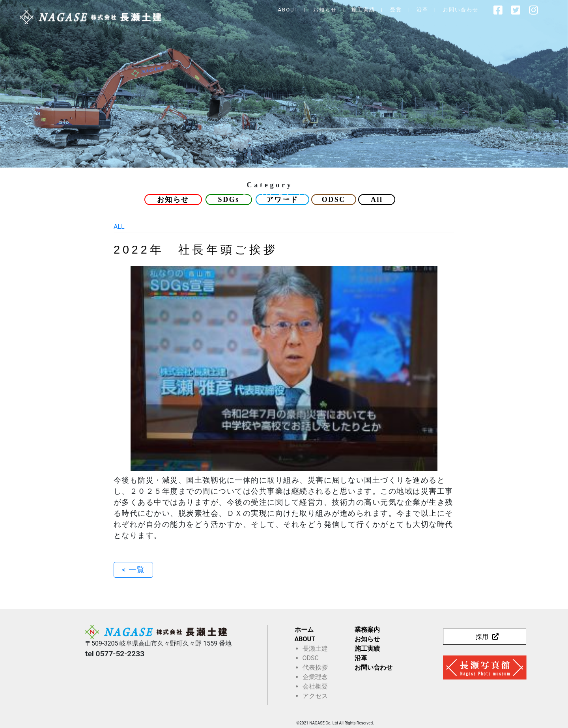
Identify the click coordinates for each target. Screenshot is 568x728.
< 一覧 (133, 570)
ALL (119, 227)
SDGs (229, 200)
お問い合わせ (466, 10)
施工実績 (369, 10)
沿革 (428, 10)
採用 (482, 637)
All (377, 200)
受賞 (401, 10)
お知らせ (330, 10)
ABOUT (293, 10)
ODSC (334, 200)
